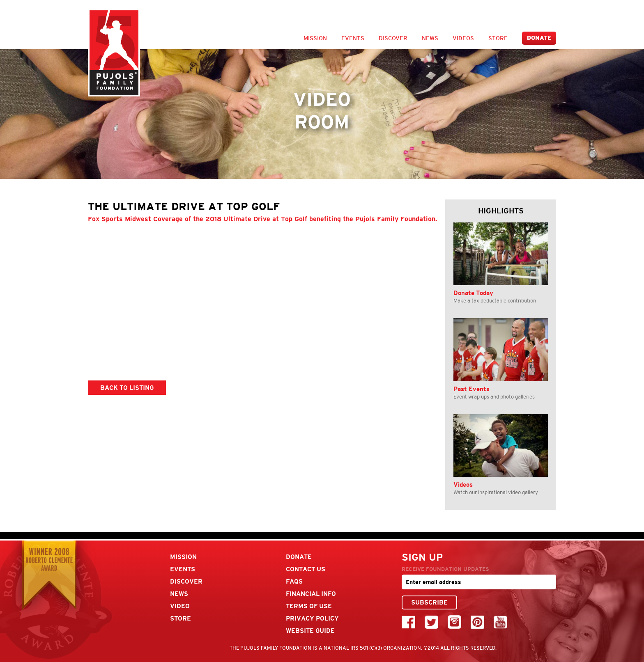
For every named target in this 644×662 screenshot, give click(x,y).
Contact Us (306, 569)
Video (180, 606)
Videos (463, 38)
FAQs (294, 581)
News (430, 38)
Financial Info (311, 594)
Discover (393, 38)
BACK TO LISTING (127, 388)
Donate (539, 38)
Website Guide (310, 631)
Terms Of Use (309, 606)
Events (353, 38)
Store (498, 38)
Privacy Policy (312, 618)
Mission (315, 38)
